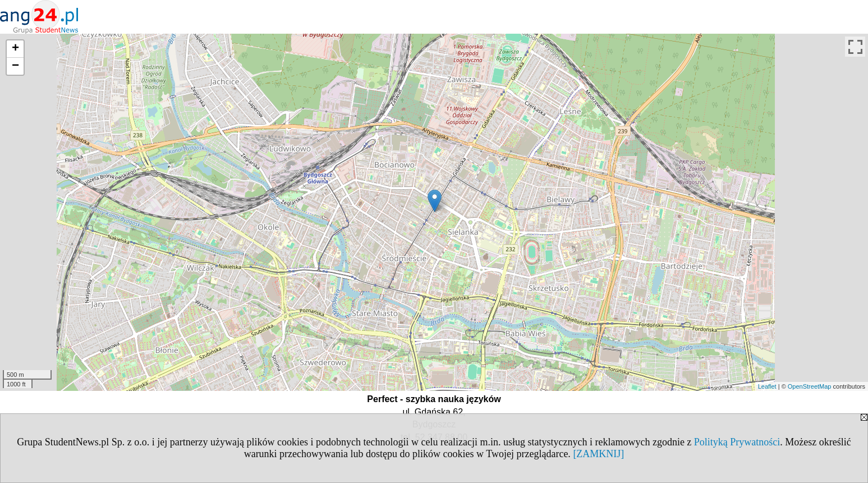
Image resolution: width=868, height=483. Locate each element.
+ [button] (15, 49)
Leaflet (767, 386)
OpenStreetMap (810, 386)
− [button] (15, 66)
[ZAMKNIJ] (598, 454)
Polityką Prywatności (737, 442)
